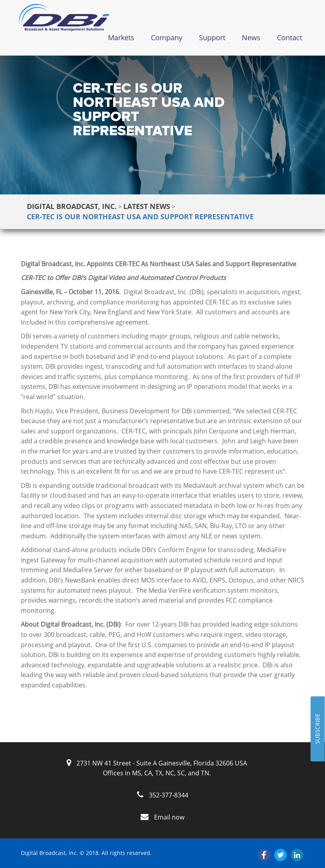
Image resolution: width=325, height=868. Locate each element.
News (251, 37)
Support (212, 37)
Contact (290, 37)
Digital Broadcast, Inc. (72, 206)
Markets (121, 37)
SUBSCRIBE (317, 729)
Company (167, 37)
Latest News (147, 206)
